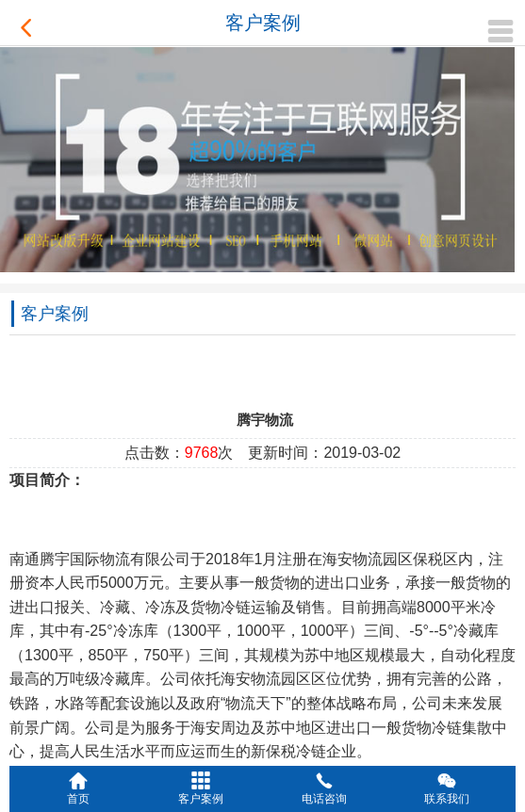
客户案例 (263, 23)
